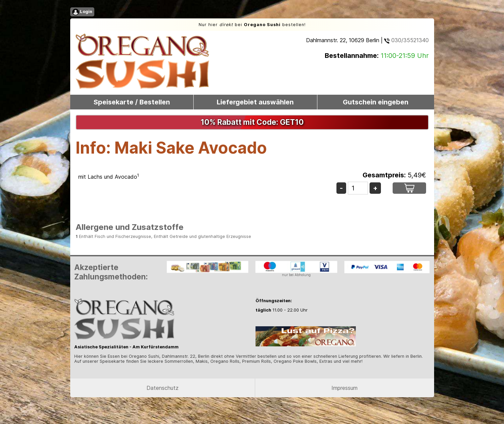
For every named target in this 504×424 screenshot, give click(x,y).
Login (82, 12)
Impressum (344, 388)
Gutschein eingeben (376, 102)
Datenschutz (163, 388)
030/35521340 (407, 40)
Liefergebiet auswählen (255, 102)
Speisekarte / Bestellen (132, 102)
